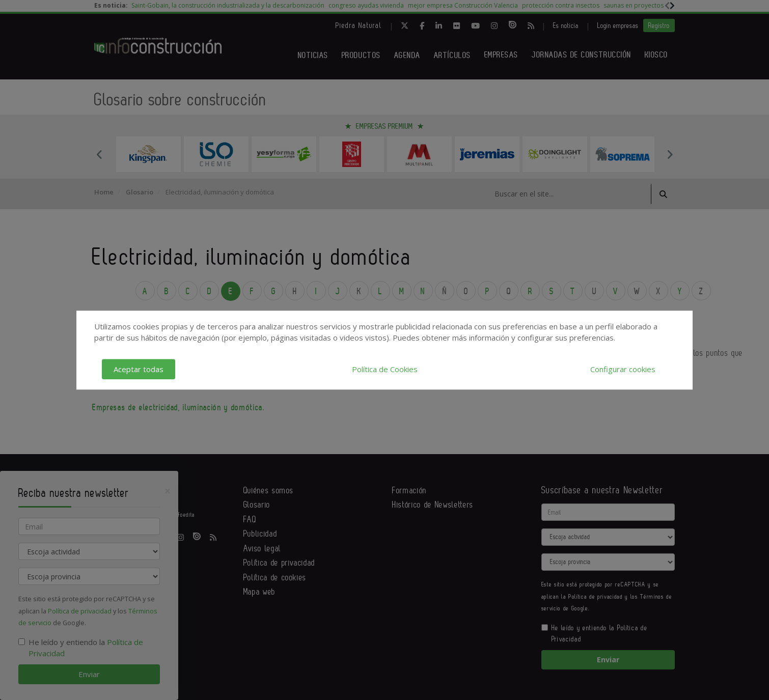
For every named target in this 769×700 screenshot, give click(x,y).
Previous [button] (99, 154)
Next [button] (670, 154)
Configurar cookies (623, 369)
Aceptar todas (139, 369)
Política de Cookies (385, 369)
